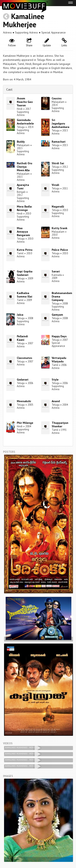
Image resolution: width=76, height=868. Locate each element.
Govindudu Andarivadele (25, 122)
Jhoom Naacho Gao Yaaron (25, 102)
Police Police (60, 250)
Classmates (25, 358)
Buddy (21, 142)
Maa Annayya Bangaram (23, 232)
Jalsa (20, 315)
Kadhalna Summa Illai (25, 295)
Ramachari (59, 142)
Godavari (23, 380)
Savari (56, 271)
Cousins (57, 98)
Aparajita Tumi (23, 187)
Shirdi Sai (58, 163)
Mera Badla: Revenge (25, 208)
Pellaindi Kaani (22, 338)
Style (55, 380)
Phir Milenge (25, 423)
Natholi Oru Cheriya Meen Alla (25, 167)
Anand (56, 401)
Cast (9, 89)
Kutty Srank (59, 228)
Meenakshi (24, 401)
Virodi (55, 185)
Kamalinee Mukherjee (24, 20)
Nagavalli (58, 206)
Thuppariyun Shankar (60, 425)
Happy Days (59, 336)
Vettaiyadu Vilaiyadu (59, 360)
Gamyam (57, 315)
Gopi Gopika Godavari (25, 273)
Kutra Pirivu (25, 250)
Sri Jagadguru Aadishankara (60, 123)
